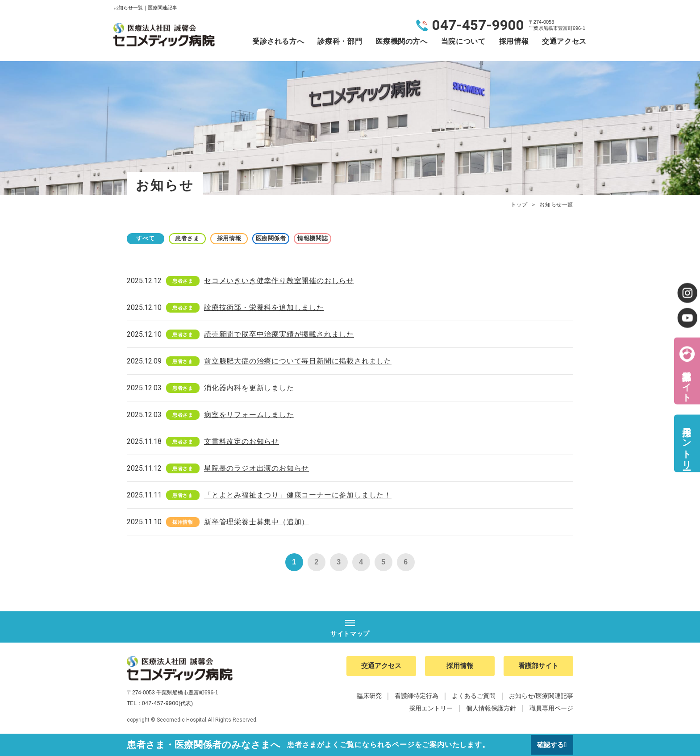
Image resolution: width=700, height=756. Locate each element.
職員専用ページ (551, 710)
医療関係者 (296, 238)
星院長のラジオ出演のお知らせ (256, 468)
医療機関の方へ (401, 41)
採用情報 (514, 41)
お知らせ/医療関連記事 (541, 698)
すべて (149, 238)
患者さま (198, 238)
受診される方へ (278, 41)
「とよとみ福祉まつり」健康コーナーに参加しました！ (298, 495)
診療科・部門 (340, 41)
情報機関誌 (346, 238)
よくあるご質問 (474, 698)
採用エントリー (687, 443)
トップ (519, 205)
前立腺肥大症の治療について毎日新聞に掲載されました (298, 361)
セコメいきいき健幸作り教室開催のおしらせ (279, 281)
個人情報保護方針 (491, 710)
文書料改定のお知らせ (242, 441)
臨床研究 (369, 698)
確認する (550, 745)
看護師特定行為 (417, 698)
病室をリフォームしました (249, 415)
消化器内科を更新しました (249, 388)
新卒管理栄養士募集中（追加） (256, 522)
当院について (463, 41)
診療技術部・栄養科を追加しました (264, 307)
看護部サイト (687, 381)
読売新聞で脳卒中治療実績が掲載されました (279, 334)
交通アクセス (564, 41)
